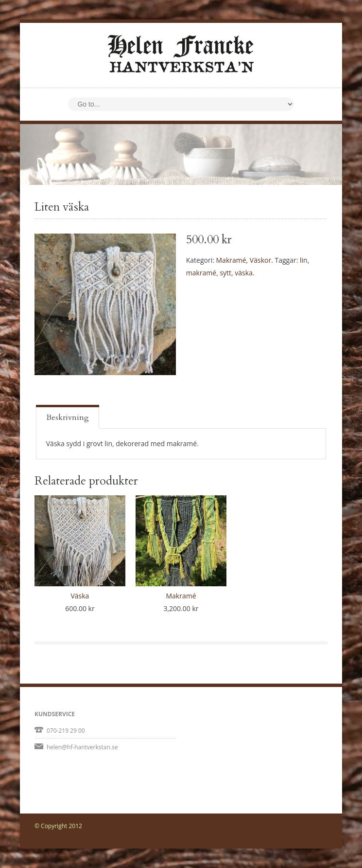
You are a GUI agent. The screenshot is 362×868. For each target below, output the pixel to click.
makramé (201, 273)
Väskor (260, 260)
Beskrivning (68, 417)
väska (244, 273)
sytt (225, 273)
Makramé (231, 260)
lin (304, 260)
